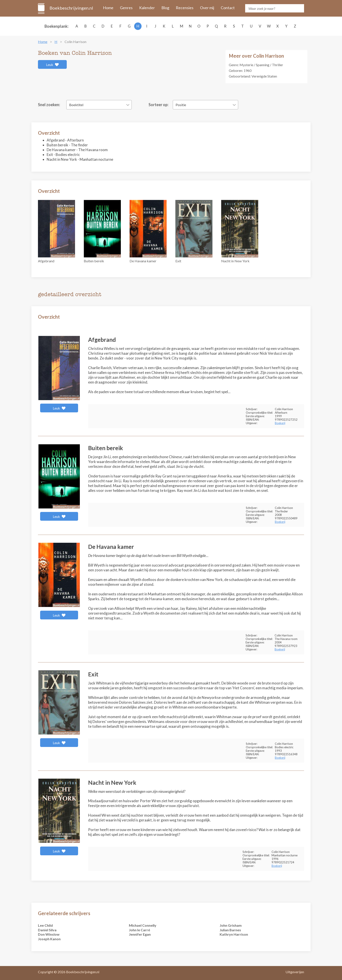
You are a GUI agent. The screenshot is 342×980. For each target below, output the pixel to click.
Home (108, 8)
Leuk (52, 65)
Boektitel (76, 105)
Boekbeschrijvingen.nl (71, 8)
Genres (126, 8)
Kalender (147, 8)
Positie (181, 105)
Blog (165, 8)
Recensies (185, 8)
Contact (228, 8)
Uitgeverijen (295, 972)
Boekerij (280, 423)
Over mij (207, 8)
